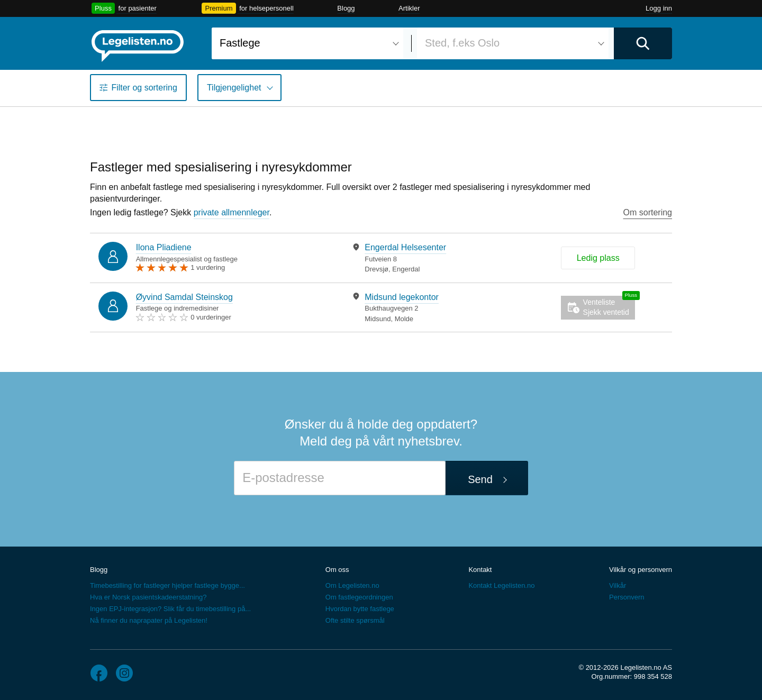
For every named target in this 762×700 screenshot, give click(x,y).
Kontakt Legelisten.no (501, 585)
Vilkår (618, 585)
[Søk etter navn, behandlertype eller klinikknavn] (307, 43)
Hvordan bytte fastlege (360, 609)
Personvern (627, 597)
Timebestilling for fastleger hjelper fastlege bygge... (167, 585)
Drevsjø (377, 269)
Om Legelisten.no (352, 585)
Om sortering (648, 212)
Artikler (409, 8)
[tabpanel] (434, 258)
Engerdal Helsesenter (405, 247)
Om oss (337, 570)
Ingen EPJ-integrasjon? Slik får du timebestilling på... (170, 609)
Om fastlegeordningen (359, 597)
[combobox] (307, 43)
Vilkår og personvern (641, 570)
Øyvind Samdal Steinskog (184, 297)
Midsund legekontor (402, 297)
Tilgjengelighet (234, 88)
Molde (404, 319)
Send (480, 479)
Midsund (378, 319)
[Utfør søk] (643, 43)
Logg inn (659, 8)
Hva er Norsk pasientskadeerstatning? (148, 597)
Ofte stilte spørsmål (355, 620)
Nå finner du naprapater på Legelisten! (149, 620)
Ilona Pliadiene (164, 247)
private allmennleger (232, 212)
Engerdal (406, 269)
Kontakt (480, 570)
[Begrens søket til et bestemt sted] (513, 43)
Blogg (346, 8)
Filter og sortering (144, 88)
